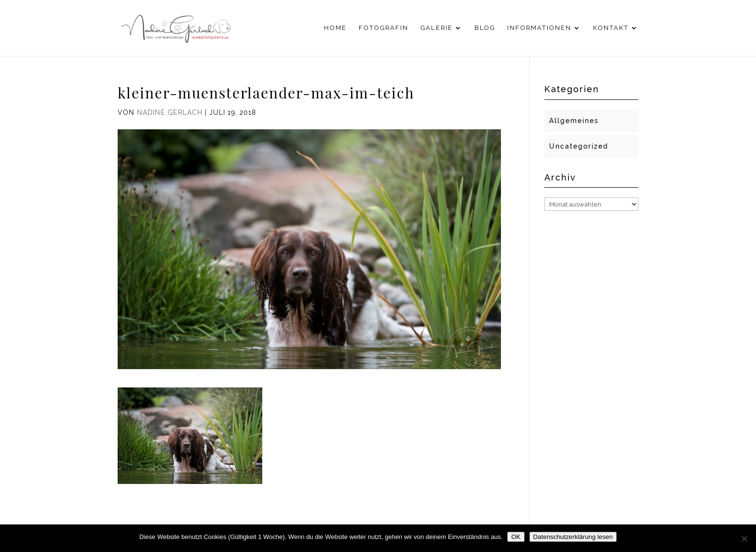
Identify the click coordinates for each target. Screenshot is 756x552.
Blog (485, 28)
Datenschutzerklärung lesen (573, 537)
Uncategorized (579, 146)
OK (516, 537)
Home (335, 28)
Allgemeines (574, 121)
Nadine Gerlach (170, 112)
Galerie (437, 28)
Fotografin (384, 28)
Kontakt (611, 28)
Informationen (539, 28)
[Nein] (744, 538)
